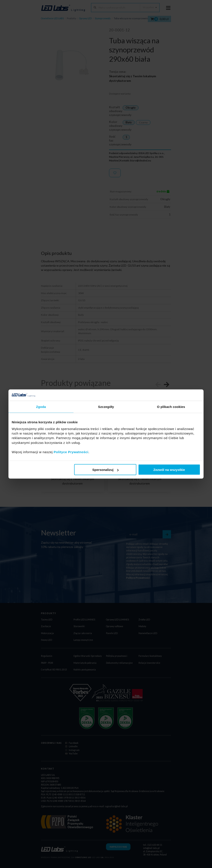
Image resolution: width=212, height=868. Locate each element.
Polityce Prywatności (71, 452)
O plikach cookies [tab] (171, 407)
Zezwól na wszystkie (169, 470)
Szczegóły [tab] (106, 407)
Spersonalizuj (106, 470)
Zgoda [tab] (41, 407)
